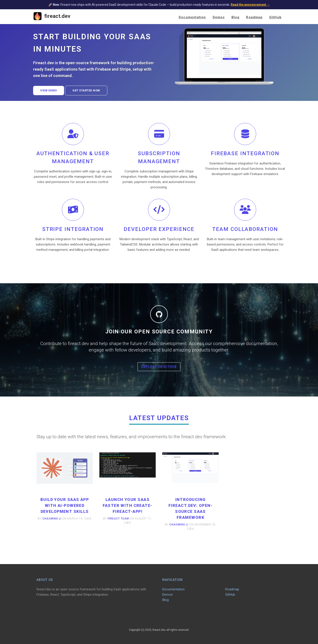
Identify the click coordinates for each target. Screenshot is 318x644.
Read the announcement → (250, 5)
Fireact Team (118, 519)
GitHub (275, 17)
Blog (236, 17)
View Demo (49, 90)
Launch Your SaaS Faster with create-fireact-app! (127, 505)
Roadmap (254, 17)
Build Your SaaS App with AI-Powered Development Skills (65, 505)
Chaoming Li (52, 519)
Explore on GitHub (159, 367)
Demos (219, 17)
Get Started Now (86, 90)
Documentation (192, 17)
